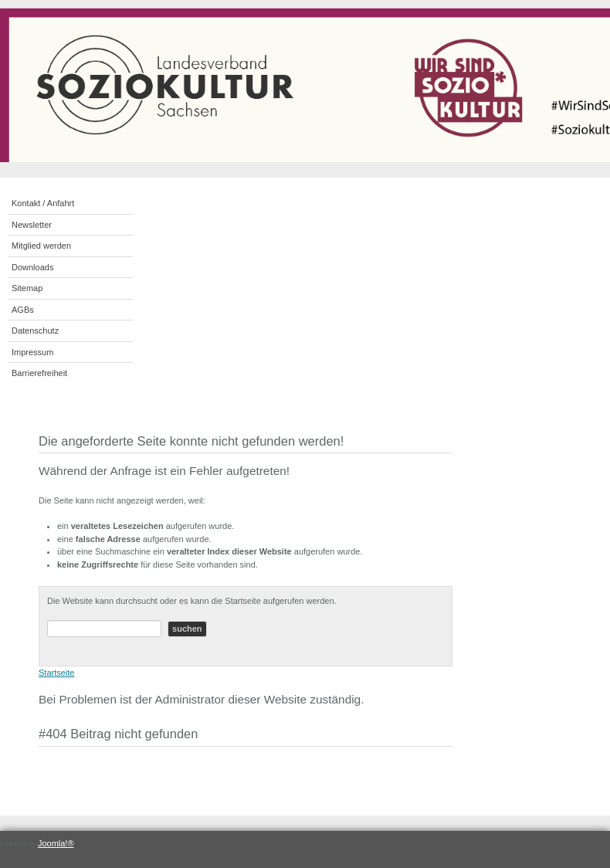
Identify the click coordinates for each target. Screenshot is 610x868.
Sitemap (27, 288)
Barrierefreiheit (39, 373)
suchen (187, 629)
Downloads (32, 267)
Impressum (32, 352)
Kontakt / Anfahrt (43, 203)
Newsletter (32, 225)
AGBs (23, 310)
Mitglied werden (41, 246)
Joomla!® (56, 843)
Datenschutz (35, 331)
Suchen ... (47, 620)
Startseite (56, 673)
